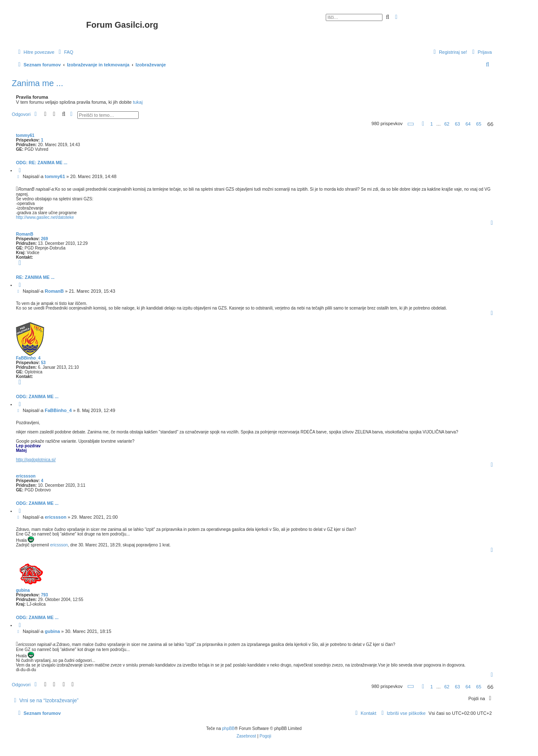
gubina (23, 590)
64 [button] (468, 124)
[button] (411, 124)
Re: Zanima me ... (35, 277)
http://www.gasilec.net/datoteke (45, 217)
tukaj (138, 102)
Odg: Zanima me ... (37, 396)
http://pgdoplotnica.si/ (36, 460)
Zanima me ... (37, 83)
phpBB (228, 728)
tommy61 (25, 135)
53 (43, 363)
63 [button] (457, 124)
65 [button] (479, 124)
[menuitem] (65, 52)
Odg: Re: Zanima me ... (42, 163)
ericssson (26, 476)
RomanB (25, 234)
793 (44, 595)
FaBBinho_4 (28, 358)
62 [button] (447, 124)
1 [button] (432, 124)
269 (44, 239)
